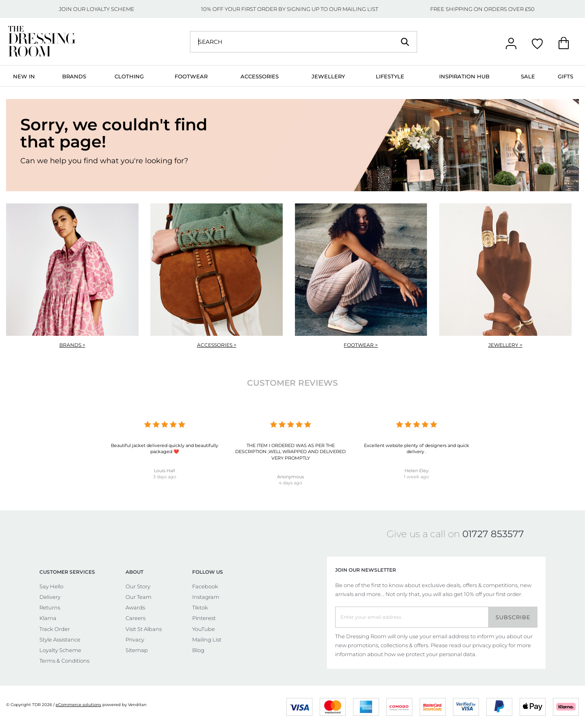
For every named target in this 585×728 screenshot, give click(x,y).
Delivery (50, 597)
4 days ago (290, 483)
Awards (135, 607)
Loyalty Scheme (60, 650)
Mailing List (207, 639)
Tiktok (200, 607)
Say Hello (51, 586)
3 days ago (165, 477)
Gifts (565, 76)
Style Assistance (60, 639)
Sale (528, 76)
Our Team (139, 597)
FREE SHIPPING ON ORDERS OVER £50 (482, 9)
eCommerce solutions (78, 705)
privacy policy (490, 645)
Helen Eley (417, 471)
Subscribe (513, 617)
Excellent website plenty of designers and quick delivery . (417, 448)
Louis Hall (165, 471)
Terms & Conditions (64, 661)
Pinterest (204, 618)
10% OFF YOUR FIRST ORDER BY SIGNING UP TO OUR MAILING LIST (290, 9)
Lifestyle (390, 76)
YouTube (204, 629)
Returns (50, 607)
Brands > (72, 345)
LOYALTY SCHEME (110, 9)
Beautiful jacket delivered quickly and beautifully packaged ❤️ (165, 448)
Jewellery (328, 76)
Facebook (205, 586)
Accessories (260, 76)
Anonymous (290, 477)
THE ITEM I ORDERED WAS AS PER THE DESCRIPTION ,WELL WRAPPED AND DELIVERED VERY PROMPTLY (290, 452)
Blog (198, 650)
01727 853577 (493, 534)
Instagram (206, 597)
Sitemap (137, 650)
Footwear (191, 76)
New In (24, 76)
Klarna (48, 618)
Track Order (55, 629)
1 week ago (416, 477)
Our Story (138, 586)
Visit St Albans (144, 629)
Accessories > (217, 345)
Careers (135, 618)
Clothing (129, 76)
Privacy (135, 639)
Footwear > (361, 345)
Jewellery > (505, 345)
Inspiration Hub (464, 76)
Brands (74, 76)
